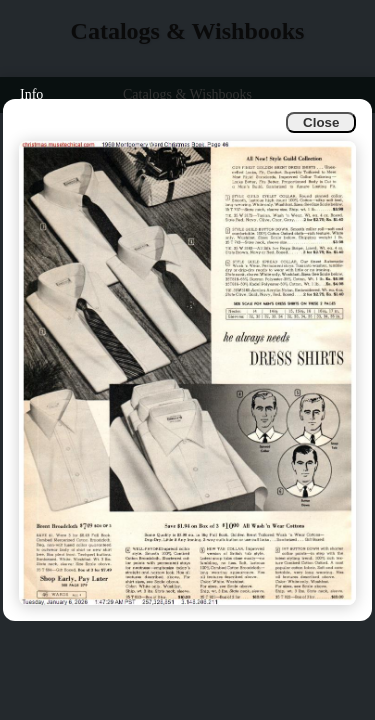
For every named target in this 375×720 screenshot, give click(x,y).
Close (321, 122)
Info (31, 94)
